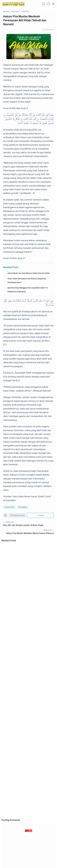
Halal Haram (10, 516)
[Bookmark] (6, 526)
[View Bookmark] (43, 4)
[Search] (48, 4)
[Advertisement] (29, 850)
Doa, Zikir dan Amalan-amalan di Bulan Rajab (23, 537)
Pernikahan (24, 516)
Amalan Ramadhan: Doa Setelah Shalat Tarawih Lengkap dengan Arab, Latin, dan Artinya (31, 814)
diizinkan (8, 76)
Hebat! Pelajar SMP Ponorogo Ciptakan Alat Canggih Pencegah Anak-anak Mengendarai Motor (32, 771)
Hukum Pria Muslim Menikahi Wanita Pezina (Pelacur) (30, 545)
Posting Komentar (19, 526)
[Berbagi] (42, 526)
